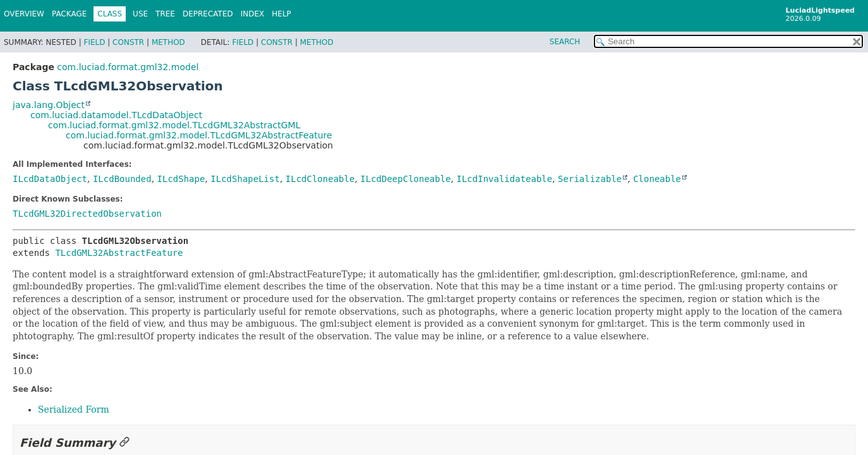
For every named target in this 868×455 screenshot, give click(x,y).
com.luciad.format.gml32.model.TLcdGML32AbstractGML (174, 125)
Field (94, 42)
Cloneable (657, 179)
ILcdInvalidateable (504, 179)
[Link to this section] (124, 443)
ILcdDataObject (50, 179)
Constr (128, 42)
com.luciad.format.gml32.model (128, 67)
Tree (165, 14)
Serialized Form (74, 409)
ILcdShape (181, 179)
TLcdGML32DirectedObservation (87, 214)
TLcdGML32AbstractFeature (119, 253)
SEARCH (565, 42)
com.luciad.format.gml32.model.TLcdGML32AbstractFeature (199, 135)
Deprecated (208, 14)
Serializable (590, 179)
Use (140, 14)
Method (168, 42)
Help (281, 14)
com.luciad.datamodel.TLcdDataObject (116, 115)
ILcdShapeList (245, 179)
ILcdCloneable (320, 179)
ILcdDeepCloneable (405, 179)
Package (69, 14)
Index (253, 14)
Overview (24, 14)
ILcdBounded (122, 179)
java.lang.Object (49, 105)
